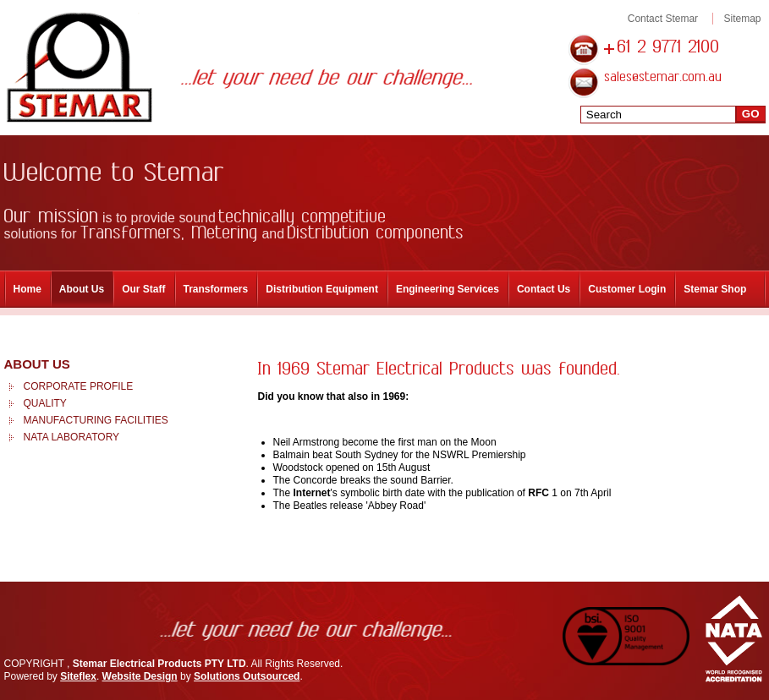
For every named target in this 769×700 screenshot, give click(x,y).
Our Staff (143, 289)
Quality (45, 403)
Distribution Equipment (322, 289)
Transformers (216, 289)
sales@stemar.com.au (664, 78)
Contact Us (544, 289)
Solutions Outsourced (247, 676)
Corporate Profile (79, 386)
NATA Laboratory (72, 437)
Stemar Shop (715, 289)
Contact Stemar (663, 19)
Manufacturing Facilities (96, 420)
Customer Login (627, 289)
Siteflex (78, 676)
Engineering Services (448, 289)
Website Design (140, 676)
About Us (82, 289)
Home (27, 289)
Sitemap (742, 19)
